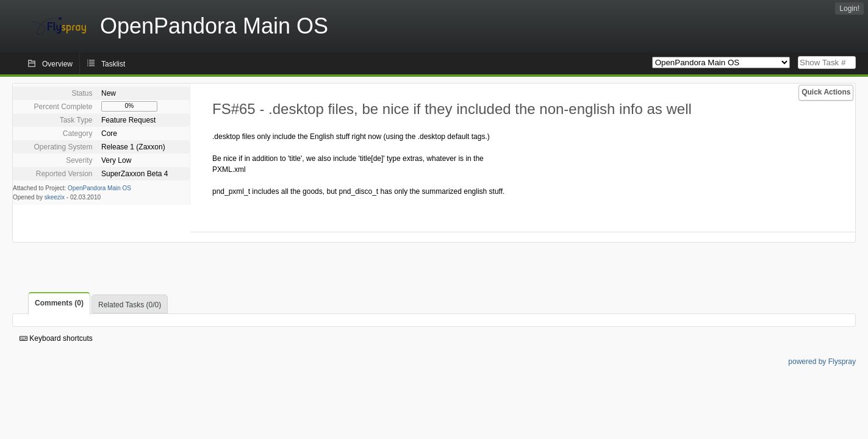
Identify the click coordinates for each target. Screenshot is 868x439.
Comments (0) (59, 303)
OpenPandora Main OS (99, 188)
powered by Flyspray (822, 362)
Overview (57, 64)
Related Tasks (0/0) (130, 305)
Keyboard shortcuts (56, 338)
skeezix (55, 197)
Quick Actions (826, 92)
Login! (849, 9)
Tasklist (113, 64)
